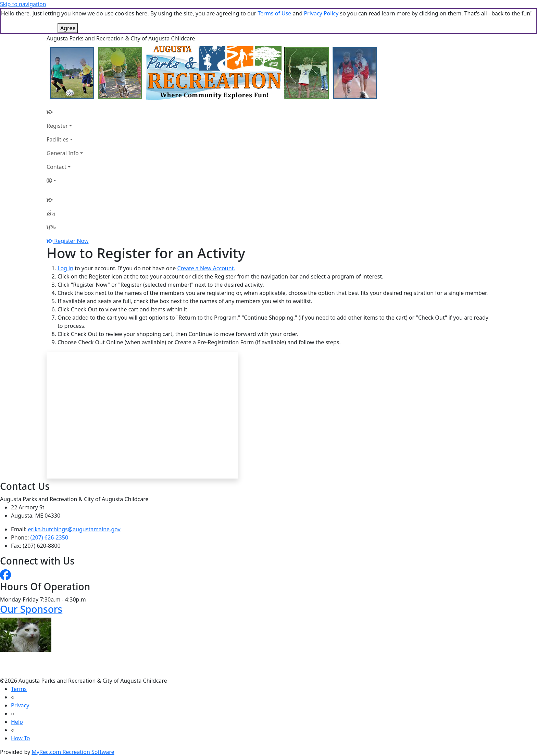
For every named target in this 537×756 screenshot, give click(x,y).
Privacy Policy (321, 13)
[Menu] (51, 227)
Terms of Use (274, 13)
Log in (65, 268)
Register (57, 126)
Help (17, 722)
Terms (19, 689)
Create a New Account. (206, 268)
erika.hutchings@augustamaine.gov (74, 529)
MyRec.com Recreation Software (73, 752)
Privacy (20, 705)
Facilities (58, 139)
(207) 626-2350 (49, 537)
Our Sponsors (31, 609)
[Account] (65, 181)
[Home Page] (65, 112)
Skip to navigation (23, 4)
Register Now (71, 241)
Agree (68, 28)
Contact (57, 167)
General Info (63, 153)
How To (20, 738)
